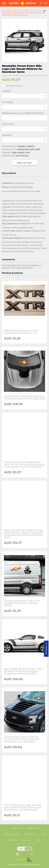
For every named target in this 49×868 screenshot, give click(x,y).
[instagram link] (32, 854)
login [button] (41, 265)
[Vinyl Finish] (24, 129)
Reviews (13, 840)
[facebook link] (18, 854)
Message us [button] (46, 649)
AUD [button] (28, 849)
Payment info (32, 828)
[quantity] (24, 140)
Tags (38, 840)
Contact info (16, 828)
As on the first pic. (12, 86)
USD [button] (21, 849)
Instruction (26, 840)
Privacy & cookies (12, 834)
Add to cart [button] (24, 163)
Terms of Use (30, 834)
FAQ (43, 834)
